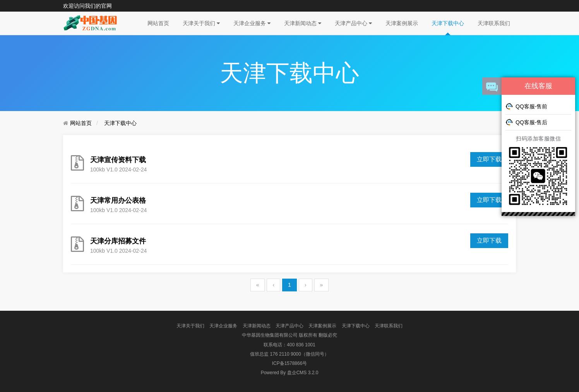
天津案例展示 (402, 23)
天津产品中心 (353, 23)
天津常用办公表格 (118, 200)
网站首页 (158, 23)
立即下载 (489, 241)
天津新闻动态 (303, 23)
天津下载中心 (448, 23)
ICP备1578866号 (290, 363)
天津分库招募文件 (118, 241)
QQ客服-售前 (526, 106)
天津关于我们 (201, 23)
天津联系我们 (494, 23)
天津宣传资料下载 (118, 160)
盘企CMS (290, 373)
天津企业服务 (252, 23)
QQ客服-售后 (526, 122)
